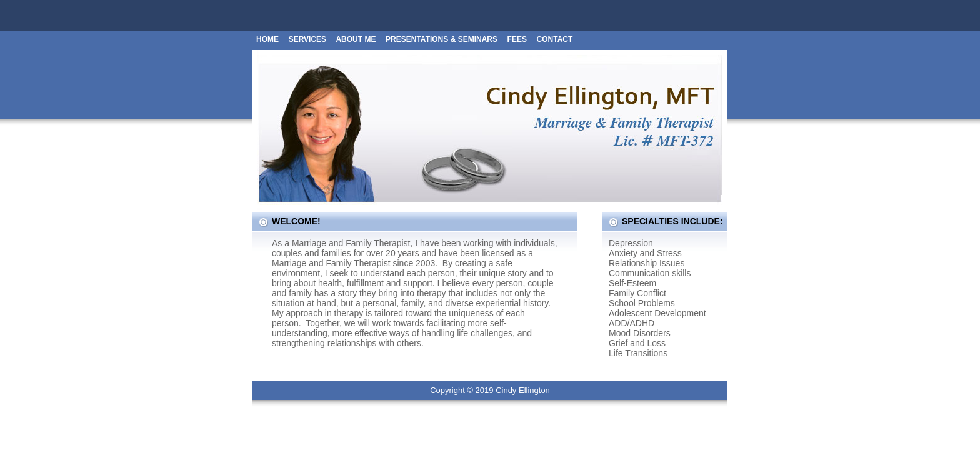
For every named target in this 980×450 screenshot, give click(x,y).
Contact (555, 39)
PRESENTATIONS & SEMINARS (442, 39)
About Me (356, 39)
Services (309, 39)
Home (267, 39)
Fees (517, 39)
